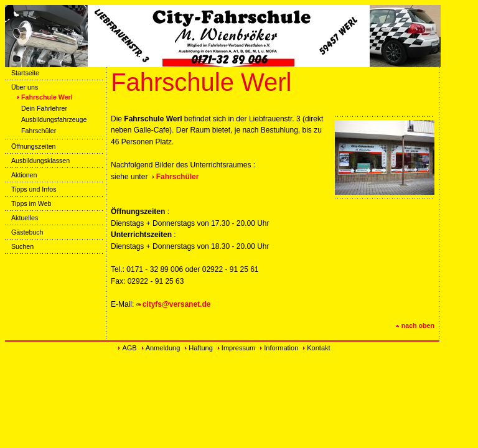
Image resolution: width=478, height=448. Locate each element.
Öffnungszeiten (30, 146)
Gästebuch (24, 232)
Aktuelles (21, 218)
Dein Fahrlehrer (41, 108)
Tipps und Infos (30, 189)
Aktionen (21, 175)
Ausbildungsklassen (37, 161)
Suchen (19, 246)
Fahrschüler (35, 131)
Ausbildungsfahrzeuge (51, 119)
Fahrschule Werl (44, 97)
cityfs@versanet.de (177, 304)
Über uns (21, 87)
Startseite (22, 73)
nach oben (415, 325)
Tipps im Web (28, 203)
